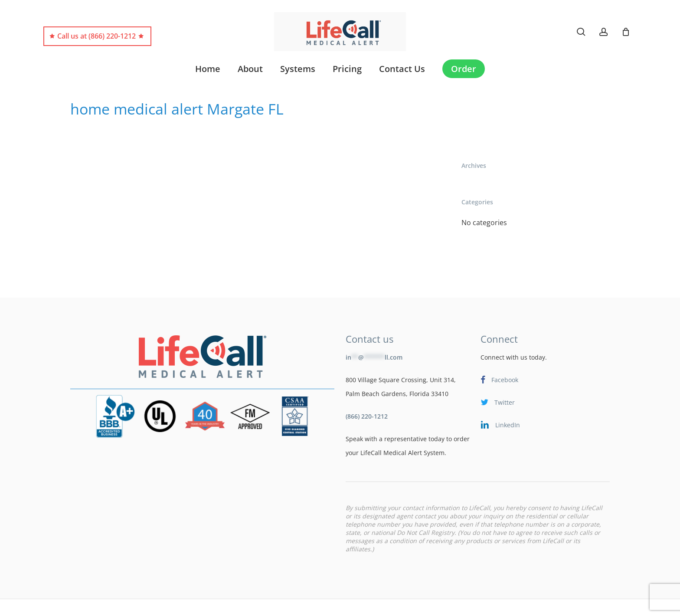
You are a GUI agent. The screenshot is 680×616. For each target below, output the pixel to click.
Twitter (498, 379)
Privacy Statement (306, 602)
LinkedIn (500, 402)
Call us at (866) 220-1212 (96, 36)
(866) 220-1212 (367, 393)
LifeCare (112, 602)
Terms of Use (186, 602)
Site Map (145, 602)
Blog (85, 602)
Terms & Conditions (242, 602)
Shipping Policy (363, 602)
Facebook (499, 357)
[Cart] (626, 32)
